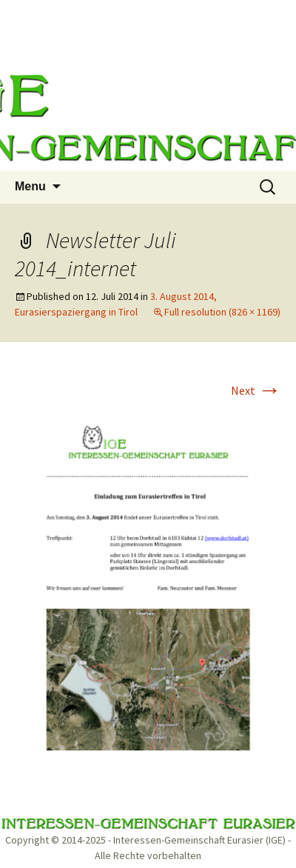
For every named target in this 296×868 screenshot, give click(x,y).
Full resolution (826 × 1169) (222, 312)
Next (256, 390)
